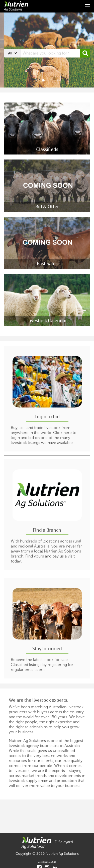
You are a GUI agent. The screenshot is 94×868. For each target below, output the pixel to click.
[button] (85, 53)
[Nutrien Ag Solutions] (17, 6)
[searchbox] (51, 53)
